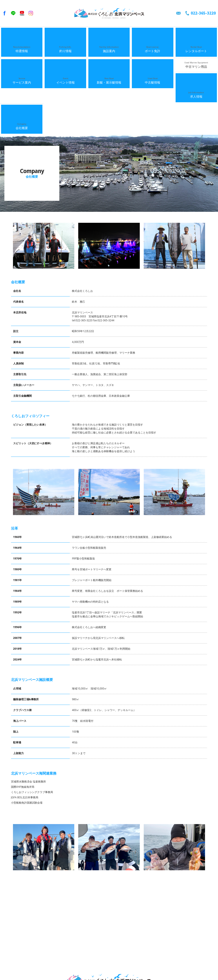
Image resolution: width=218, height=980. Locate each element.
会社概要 (65, 61)
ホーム (12, 963)
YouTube (22, 13)
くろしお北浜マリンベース (109, 13)
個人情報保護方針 (136, 967)
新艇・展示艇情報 (109, 47)
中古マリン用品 (196, 47)
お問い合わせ (114, 967)
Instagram (31, 13)
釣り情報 (65, 33)
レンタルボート (196, 33)
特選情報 (22, 33)
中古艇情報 (153, 47)
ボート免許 (153, 33)
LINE (13, 13)
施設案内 (109, 33)
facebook (4, 13)
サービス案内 (22, 47)
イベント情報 (65, 47)
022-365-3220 (203, 13)
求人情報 (22, 61)
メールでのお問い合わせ (178, 13)
